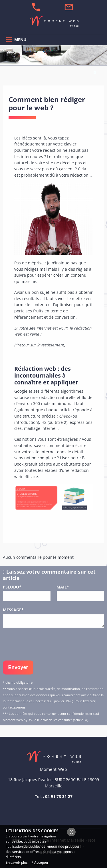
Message (13, 610)
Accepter (41, 862)
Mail (63, 587)
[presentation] (46, 644)
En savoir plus (17, 862)
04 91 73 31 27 (59, 796)
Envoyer (18, 667)
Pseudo (12, 587)
